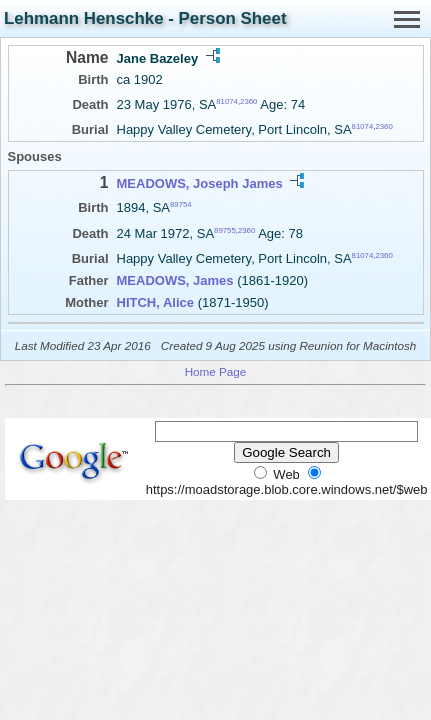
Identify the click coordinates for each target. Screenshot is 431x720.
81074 (227, 101)
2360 (248, 101)
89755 (225, 229)
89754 (181, 204)
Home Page (216, 371)
